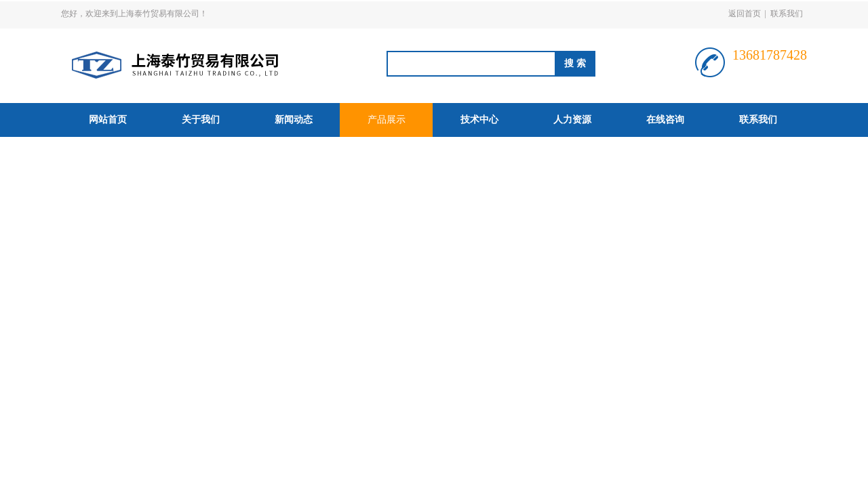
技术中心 (479, 120)
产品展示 (387, 120)
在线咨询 (665, 120)
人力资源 (572, 120)
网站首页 (108, 120)
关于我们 (201, 120)
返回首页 (745, 14)
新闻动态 (294, 120)
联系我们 (787, 14)
